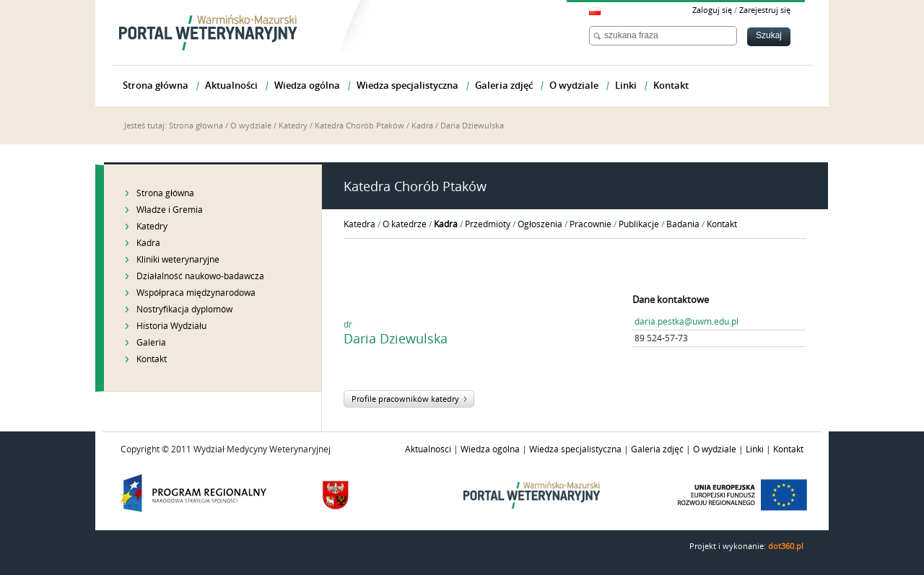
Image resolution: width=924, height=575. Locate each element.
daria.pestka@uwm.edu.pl (687, 322)
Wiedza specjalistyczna (575, 449)
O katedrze (405, 224)
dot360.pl (786, 547)
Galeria (151, 343)
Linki (755, 449)
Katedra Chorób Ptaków (359, 126)
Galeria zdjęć (657, 449)
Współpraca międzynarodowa (196, 293)
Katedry (293, 126)
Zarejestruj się (765, 10)
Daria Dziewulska (472, 126)
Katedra (359, 224)
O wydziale (251, 126)
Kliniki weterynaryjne (178, 260)
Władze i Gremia (170, 210)
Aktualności (428, 449)
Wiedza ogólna (490, 449)
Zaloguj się (712, 10)
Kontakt (152, 359)
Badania (683, 224)
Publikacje (639, 224)
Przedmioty (488, 224)
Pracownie (590, 224)
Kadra (422, 126)
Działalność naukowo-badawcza (200, 276)
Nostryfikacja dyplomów (184, 310)
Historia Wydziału (171, 326)
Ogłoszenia (540, 224)
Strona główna (196, 126)
